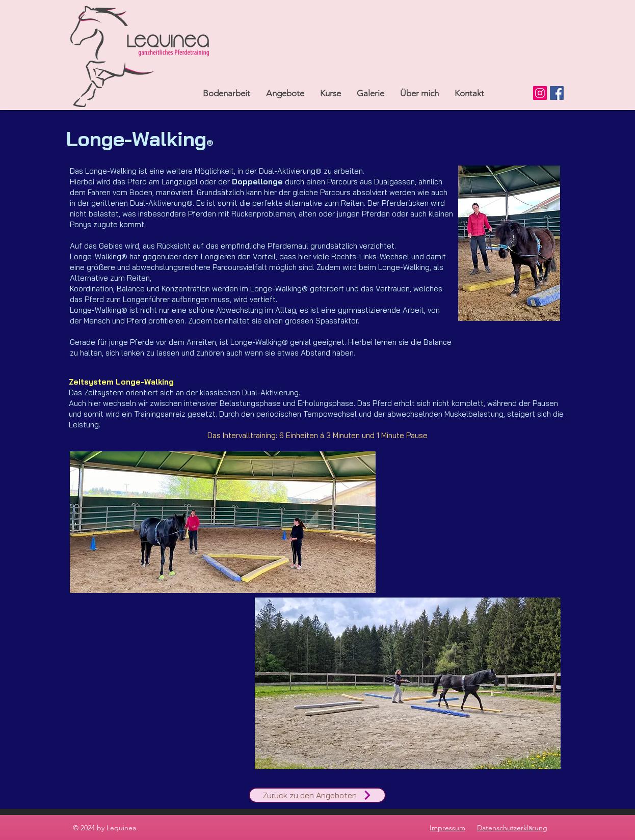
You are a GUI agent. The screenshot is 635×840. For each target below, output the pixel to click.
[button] (285, 93)
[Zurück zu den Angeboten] (317, 795)
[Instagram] (540, 93)
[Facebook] (557, 93)
